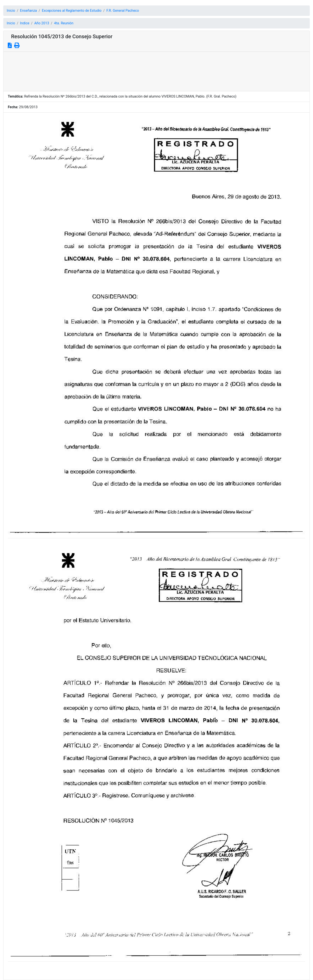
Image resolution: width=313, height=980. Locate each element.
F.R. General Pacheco (123, 11)
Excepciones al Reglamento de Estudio (72, 11)
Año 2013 (42, 23)
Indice (25, 23)
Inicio (11, 11)
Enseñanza (28, 11)
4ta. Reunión (64, 23)
